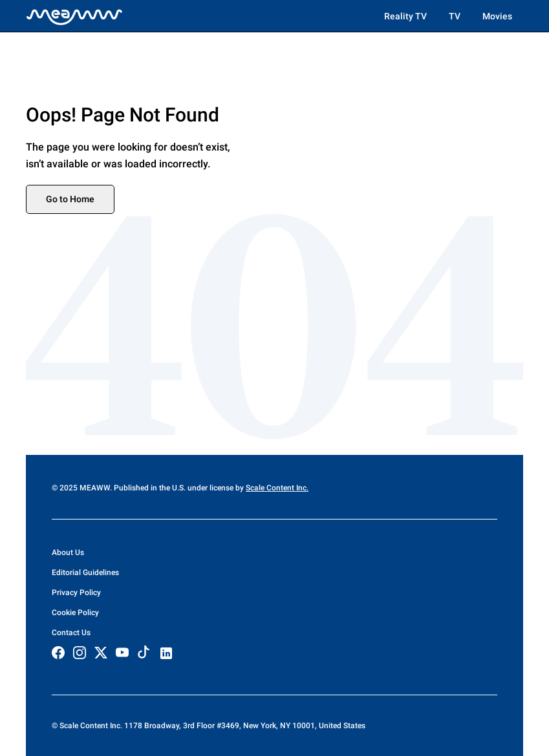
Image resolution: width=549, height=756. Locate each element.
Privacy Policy (76, 593)
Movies (497, 16)
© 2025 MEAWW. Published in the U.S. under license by (149, 488)
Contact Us (71, 633)
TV (455, 16)
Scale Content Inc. (277, 488)
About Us (68, 552)
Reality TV (405, 16)
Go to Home (70, 199)
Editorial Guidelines (85, 572)
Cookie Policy (75, 613)
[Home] (74, 16)
